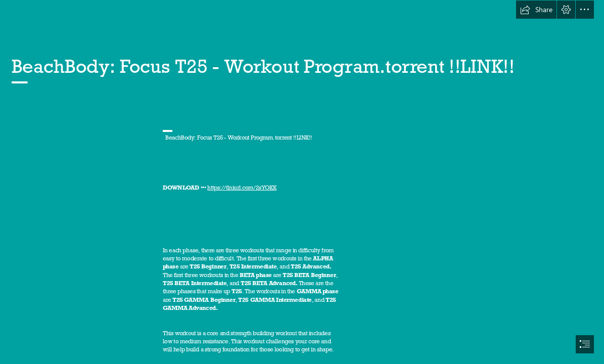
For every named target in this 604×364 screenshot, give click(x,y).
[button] (536, 10)
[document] (302, 182)
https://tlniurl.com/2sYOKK (242, 188)
